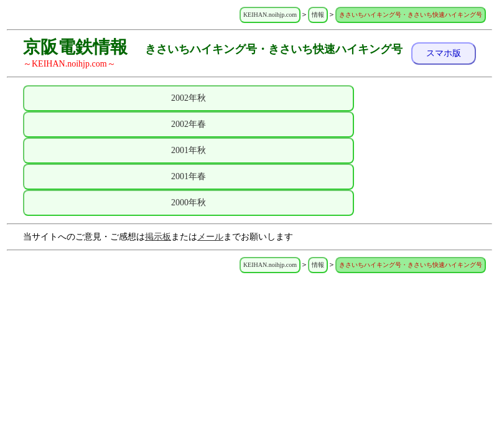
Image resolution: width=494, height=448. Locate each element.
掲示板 (158, 237)
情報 (318, 15)
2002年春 (189, 124)
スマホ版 (444, 53)
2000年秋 (189, 203)
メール (210, 237)
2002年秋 (189, 98)
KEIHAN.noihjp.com (270, 15)
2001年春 (189, 176)
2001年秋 (189, 150)
